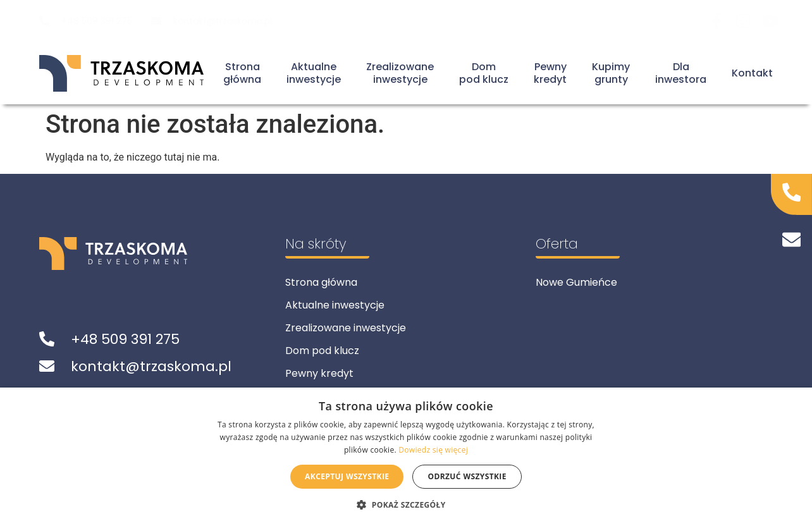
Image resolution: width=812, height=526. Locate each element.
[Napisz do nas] (792, 240)
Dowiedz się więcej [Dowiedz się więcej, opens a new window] (433, 450)
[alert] (406, 457)
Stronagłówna (242, 73)
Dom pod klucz (322, 351)
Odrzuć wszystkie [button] (467, 476)
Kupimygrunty (611, 73)
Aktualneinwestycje (314, 73)
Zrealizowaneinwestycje (400, 73)
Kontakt (752, 73)
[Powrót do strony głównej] (121, 73)
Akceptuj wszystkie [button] (347, 476)
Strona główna (321, 282)
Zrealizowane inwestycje (346, 328)
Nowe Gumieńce (576, 282)
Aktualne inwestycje (335, 305)
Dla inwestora (681, 73)
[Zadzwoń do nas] (792, 192)
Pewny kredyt (319, 373)
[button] (406, 505)
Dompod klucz (484, 73)
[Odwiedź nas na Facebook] (720, 21)
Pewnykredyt (550, 73)
